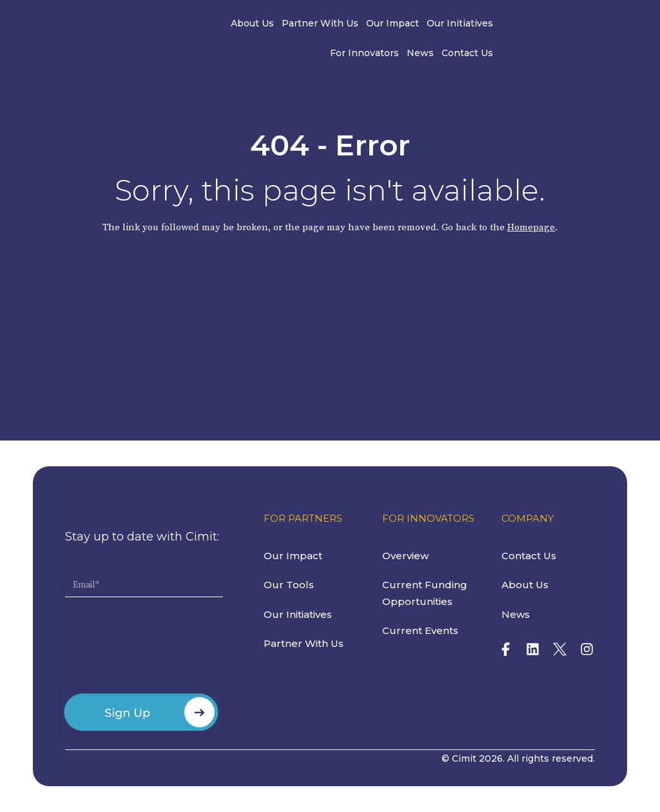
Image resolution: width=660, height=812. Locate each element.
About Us (187, 25)
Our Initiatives (395, 25)
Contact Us (573, 25)
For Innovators (470, 25)
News (526, 25)
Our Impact (327, 25)
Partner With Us (255, 25)
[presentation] (163, 648)
